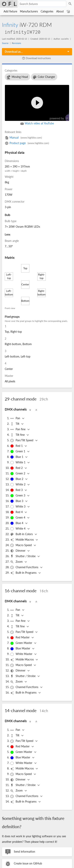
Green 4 (18, 518)
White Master (22, 654)
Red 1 (17, 446)
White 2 (18, 485)
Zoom (17, 562)
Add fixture (10, 11)
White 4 (18, 529)
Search (71, 4)
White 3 (18, 507)
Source (5, 43)
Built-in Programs (24, 573)
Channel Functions (25, 567)
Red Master (20, 638)
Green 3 (18, 496)
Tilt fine (18, 435)
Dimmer (18, 551)
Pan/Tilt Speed (22, 441)
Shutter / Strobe (23, 556)
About (60, 11)
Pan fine (18, 429)
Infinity (10, 25)
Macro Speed (21, 545)
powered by (61, 117)
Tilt (15, 424)
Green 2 (18, 474)
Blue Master (21, 649)
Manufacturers (29, 11)
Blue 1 (17, 457)
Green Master (22, 643)
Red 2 (17, 468)
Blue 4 (17, 523)
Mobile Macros (22, 540)
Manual (23, 137)
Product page (27, 143)
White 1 (18, 463)
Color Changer (44, 77)
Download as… (14, 52)
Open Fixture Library (9, 4)
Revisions (16, 43)
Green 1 (18, 452)
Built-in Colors (22, 534)
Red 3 (17, 490)
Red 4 (17, 512)
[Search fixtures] (42, 4)
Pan (15, 418)
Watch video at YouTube (37, 124)
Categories (47, 11)
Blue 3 (17, 501)
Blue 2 (17, 479)
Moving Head (17, 77)
